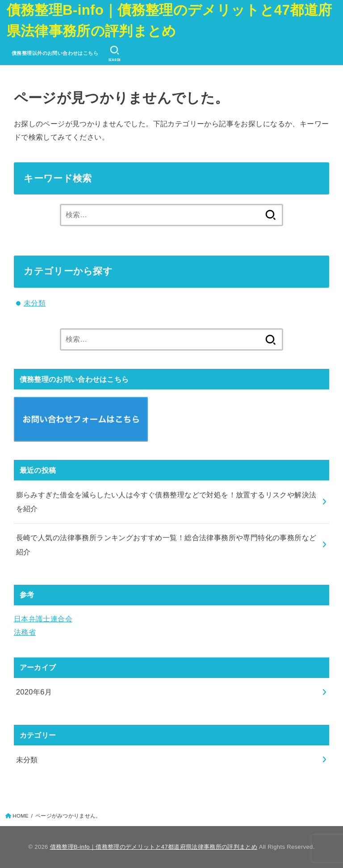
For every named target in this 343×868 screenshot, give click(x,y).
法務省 (25, 632)
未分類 (35, 303)
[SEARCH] (114, 54)
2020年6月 (34, 692)
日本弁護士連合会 (43, 619)
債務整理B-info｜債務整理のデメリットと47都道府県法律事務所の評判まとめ (169, 21)
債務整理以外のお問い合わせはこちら (55, 53)
